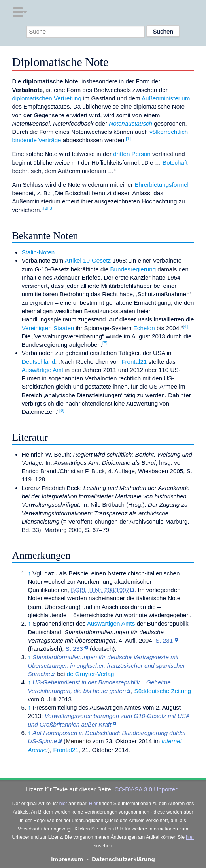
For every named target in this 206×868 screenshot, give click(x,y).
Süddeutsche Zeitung (163, 691)
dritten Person (132, 154)
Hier (93, 804)
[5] (105, 343)
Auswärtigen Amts (111, 623)
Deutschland (38, 362)
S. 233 (74, 649)
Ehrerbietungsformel (162, 185)
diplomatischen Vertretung (47, 98)
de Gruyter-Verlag (91, 674)
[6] (62, 410)
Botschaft (175, 163)
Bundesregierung (133, 269)
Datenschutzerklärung (123, 859)
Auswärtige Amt (43, 370)
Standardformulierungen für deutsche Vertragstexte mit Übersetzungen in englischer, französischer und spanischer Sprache (106, 665)
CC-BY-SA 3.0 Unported (146, 789)
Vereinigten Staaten (48, 328)
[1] (128, 139)
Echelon (144, 328)
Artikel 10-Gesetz (88, 260)
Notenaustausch (130, 123)
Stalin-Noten (38, 252)
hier (63, 804)
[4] (186, 326)
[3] (51, 208)
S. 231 (164, 640)
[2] (46, 208)
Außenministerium (166, 98)
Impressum (67, 859)
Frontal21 (134, 362)
